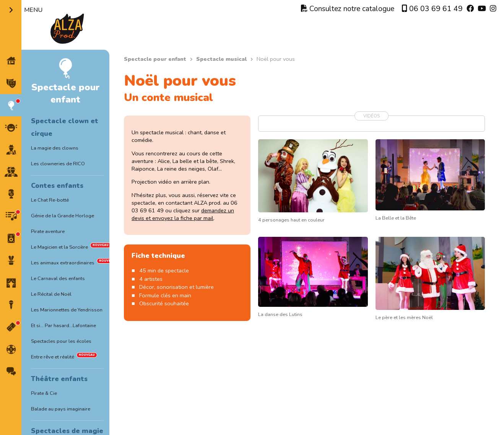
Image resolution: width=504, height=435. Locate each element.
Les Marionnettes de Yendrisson (67, 310)
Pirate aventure (48, 231)
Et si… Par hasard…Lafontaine (63, 326)
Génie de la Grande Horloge (63, 216)
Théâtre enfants (59, 379)
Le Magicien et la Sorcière (59, 247)
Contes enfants (57, 186)
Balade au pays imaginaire (61, 409)
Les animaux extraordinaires (63, 263)
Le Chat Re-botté (50, 200)
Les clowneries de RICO (58, 164)
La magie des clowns (55, 148)
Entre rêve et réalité (53, 357)
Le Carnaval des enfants (58, 279)
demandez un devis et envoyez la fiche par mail (183, 214)
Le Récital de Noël (51, 294)
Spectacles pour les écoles (61, 341)
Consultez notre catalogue (348, 9)
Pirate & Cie (44, 393)
